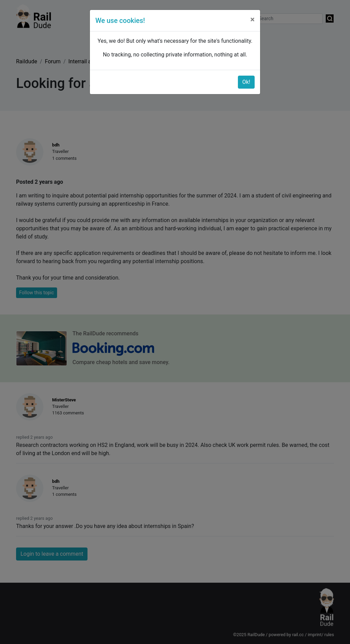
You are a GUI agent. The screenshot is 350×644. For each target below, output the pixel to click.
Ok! (246, 82)
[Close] (252, 20)
